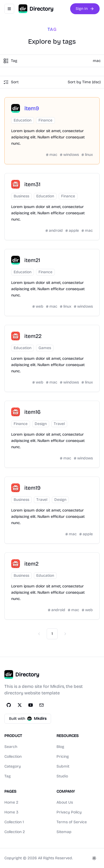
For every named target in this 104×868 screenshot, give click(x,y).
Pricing (63, 756)
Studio (62, 776)
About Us (65, 802)
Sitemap (64, 832)
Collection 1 (14, 822)
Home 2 (11, 802)
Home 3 (11, 812)
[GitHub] (9, 705)
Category (13, 766)
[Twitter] (20, 705)
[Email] (41, 705)
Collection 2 (15, 832)
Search (11, 747)
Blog (60, 747)
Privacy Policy (69, 812)
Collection (13, 756)
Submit (63, 766)
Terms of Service (72, 822)
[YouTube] (31, 705)
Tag (8, 776)
